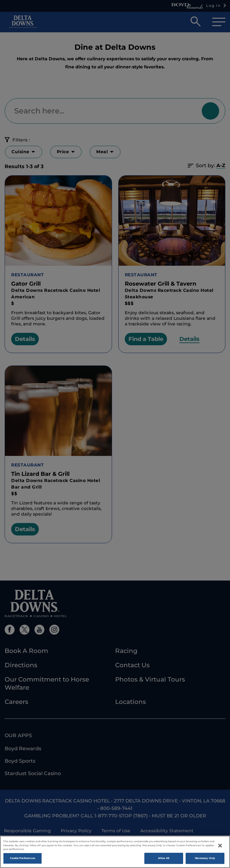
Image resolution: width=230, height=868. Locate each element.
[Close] (220, 846)
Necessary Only (205, 858)
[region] (115, 852)
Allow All (164, 858)
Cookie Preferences (23, 858)
